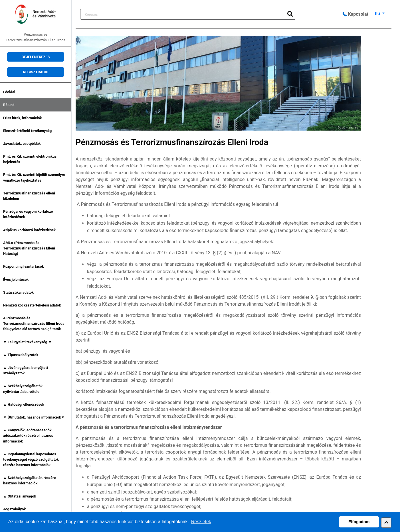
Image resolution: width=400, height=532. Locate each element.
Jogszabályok (14, 509)
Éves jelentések (16, 280)
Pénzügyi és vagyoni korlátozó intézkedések (28, 214)
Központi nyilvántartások (24, 266)
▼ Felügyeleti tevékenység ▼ (27, 342)
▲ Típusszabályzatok (21, 355)
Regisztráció (36, 72)
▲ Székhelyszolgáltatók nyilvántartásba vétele (23, 389)
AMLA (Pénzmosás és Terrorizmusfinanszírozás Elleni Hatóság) (29, 248)
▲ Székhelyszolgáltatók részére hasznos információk (29, 480)
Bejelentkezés (36, 57)
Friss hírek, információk (23, 118)
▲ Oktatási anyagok (20, 496)
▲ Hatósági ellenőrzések (24, 404)
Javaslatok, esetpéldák (22, 144)
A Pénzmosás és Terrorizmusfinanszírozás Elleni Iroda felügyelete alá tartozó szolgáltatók (34, 323)
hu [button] (378, 14)
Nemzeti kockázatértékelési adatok (32, 305)
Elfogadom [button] (359, 522)
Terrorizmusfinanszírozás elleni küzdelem (29, 196)
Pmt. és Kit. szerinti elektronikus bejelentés (30, 159)
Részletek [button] (201, 522)
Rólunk (9, 105)
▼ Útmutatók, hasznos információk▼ (34, 417)
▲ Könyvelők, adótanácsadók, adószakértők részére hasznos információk (28, 435)
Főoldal (9, 92)
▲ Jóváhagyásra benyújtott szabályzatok (26, 370)
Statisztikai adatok (18, 292)
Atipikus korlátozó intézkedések (29, 230)
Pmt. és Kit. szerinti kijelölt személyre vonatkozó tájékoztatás (34, 177)
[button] (386, 523)
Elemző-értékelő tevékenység (27, 131)
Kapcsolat (355, 14)
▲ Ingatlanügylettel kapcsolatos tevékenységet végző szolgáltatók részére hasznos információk (31, 459)
